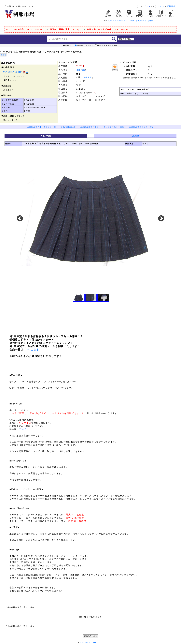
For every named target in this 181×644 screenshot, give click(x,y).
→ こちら (33, 350)
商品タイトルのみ (84, 46)
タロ (78, 70)
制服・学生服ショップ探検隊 (142, 21)
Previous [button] (20, 219)
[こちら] (23, 429)
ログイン (160, 6)
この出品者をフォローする (141, 127)
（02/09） (25, 29)
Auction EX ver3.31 (90, 642)
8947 (19, 72)
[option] (90, 219)
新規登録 (171, 6)
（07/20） (109, 29)
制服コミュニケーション (117, 21)
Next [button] (161, 219)
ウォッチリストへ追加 (114, 127)
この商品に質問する (89, 127)
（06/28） (65, 29)
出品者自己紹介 (68, 127)
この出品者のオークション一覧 (42, 127)
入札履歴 (87, 77)
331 (84, 70)
